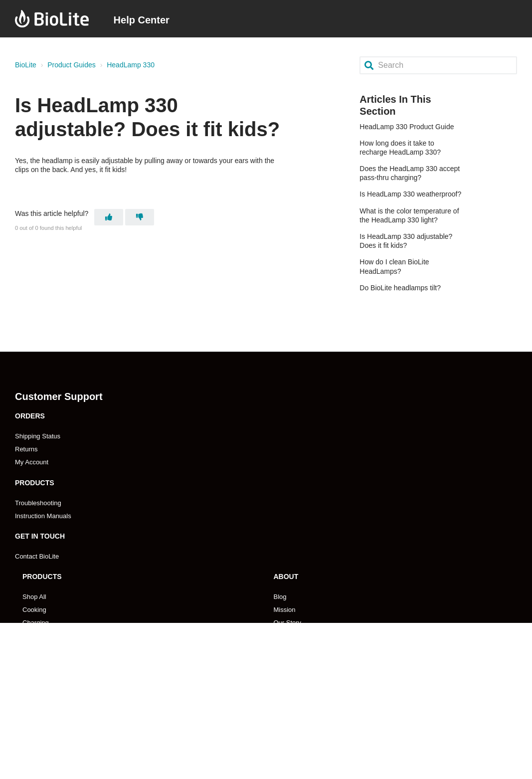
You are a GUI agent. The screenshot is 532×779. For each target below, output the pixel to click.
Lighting (34, 636)
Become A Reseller (50, 715)
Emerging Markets (49, 728)
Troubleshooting (38, 503)
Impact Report (294, 662)
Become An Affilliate (302, 715)
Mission (285, 610)
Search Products (46, 662)
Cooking (34, 610)
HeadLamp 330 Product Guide (407, 127)
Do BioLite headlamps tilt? (400, 288)
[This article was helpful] (109, 217)
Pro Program (292, 728)
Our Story (288, 623)
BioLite (26, 65)
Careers (285, 636)
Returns (26, 449)
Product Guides (72, 65)
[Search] (438, 65)
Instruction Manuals (43, 516)
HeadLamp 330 (131, 65)
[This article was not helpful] (140, 217)
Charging (36, 623)
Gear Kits (36, 649)
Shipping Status (38, 436)
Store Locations (45, 741)
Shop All (34, 597)
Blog (280, 597)
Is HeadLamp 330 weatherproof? (410, 194)
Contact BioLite (37, 556)
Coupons (287, 675)
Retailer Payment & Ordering (64, 754)
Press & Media (295, 649)
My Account (32, 462)
